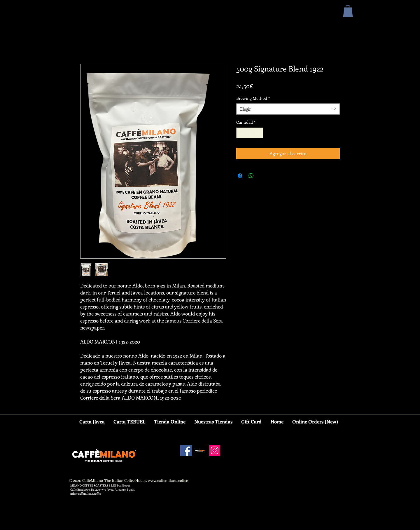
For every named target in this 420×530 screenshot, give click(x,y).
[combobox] (288, 109)
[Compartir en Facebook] (240, 176)
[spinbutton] (250, 133)
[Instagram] (215, 450)
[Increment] (259, 133)
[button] (348, 11)
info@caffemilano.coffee (86, 494)
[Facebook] (186, 450)
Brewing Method (253, 98)
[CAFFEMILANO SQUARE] (200, 450)
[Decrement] (241, 133)
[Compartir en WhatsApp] (251, 176)
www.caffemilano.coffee (168, 480)
